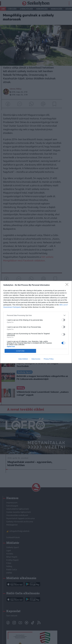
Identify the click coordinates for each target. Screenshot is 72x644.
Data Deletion (23, 359)
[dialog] (36, 322)
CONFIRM (20, 351)
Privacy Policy (49, 359)
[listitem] (36, 315)
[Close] (68, 285)
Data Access (36, 359)
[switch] (63, 320)
